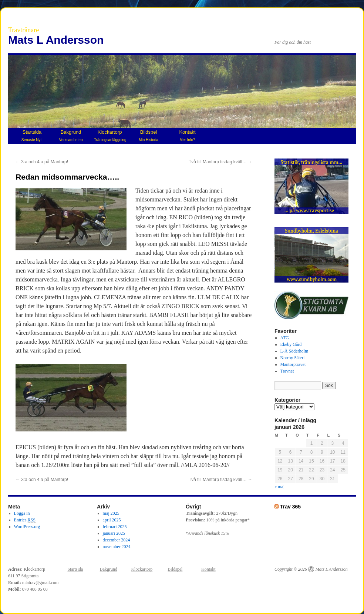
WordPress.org (27, 527)
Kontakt (187, 136)
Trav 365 (290, 507)
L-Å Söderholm (294, 351)
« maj (279, 487)
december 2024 (117, 540)
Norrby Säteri (293, 358)
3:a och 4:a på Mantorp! (42, 162)
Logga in (22, 513)
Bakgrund (71, 136)
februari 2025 (115, 527)
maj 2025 (111, 513)
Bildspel (149, 136)
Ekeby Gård (291, 344)
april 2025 (112, 520)
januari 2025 (114, 533)
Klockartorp (110, 136)
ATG (285, 338)
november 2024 (117, 547)
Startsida (32, 136)
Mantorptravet (293, 364)
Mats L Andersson (56, 40)
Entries (25, 520)
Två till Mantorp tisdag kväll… (220, 162)
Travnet (287, 371)
